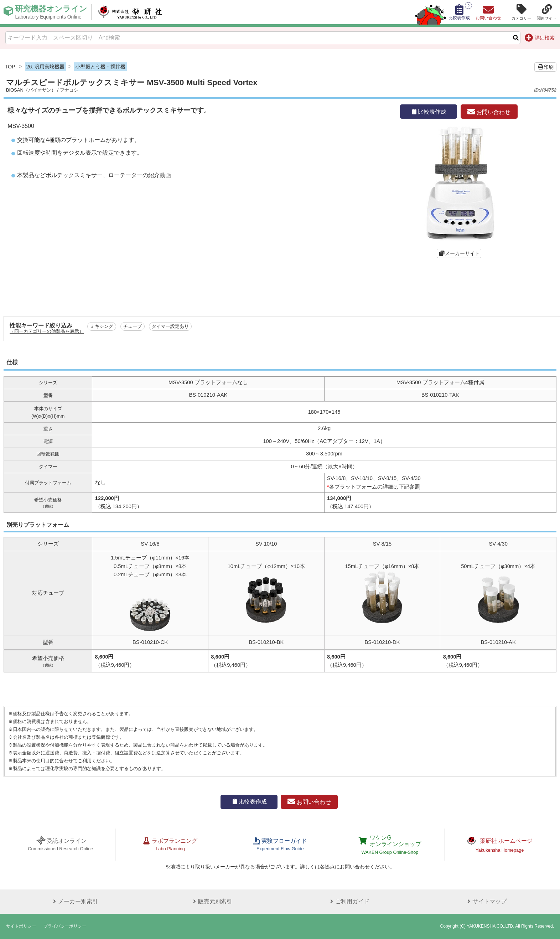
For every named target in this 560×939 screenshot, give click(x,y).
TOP (10, 67)
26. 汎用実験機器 (45, 67)
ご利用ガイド (349, 901)
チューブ (133, 326)
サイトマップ (486, 901)
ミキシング (102, 326)
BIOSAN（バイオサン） (31, 90)
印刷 (545, 67)
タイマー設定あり (170, 326)
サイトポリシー (21, 926)
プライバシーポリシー (65, 926)
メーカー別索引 (74, 901)
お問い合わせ (489, 112)
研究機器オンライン (51, 12)
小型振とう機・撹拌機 (100, 67)
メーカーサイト (462, 253)
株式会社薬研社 (130, 12)
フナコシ (69, 90)
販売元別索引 (212, 901)
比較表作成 (429, 112)
